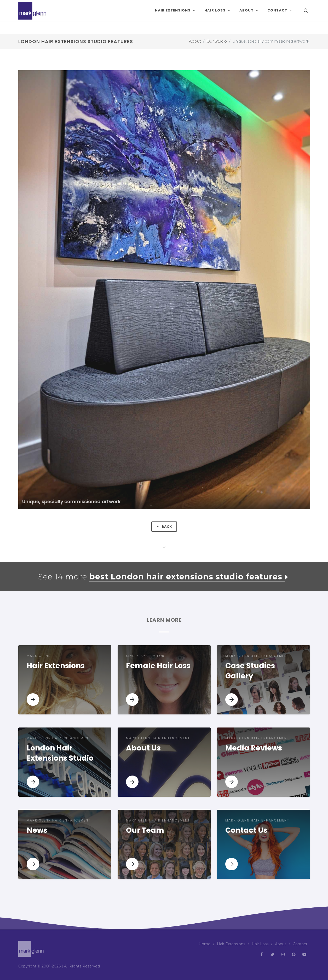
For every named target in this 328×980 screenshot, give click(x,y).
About (195, 41)
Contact (300, 944)
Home (205, 944)
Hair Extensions (231, 944)
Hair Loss (260, 944)
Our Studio (217, 41)
